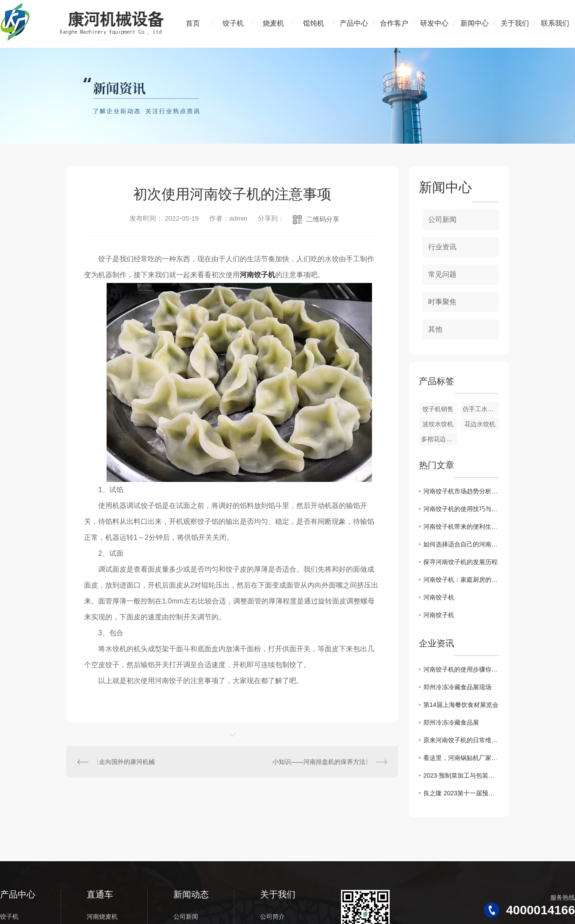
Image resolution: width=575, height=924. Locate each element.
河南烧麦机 (102, 916)
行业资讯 (442, 247)
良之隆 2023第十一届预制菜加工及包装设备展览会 (461, 793)
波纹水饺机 (438, 424)
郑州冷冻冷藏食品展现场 (457, 687)
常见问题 (442, 274)
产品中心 (354, 23)
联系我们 (555, 23)
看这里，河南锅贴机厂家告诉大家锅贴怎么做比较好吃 (461, 758)
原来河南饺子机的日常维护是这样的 (461, 740)
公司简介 (272, 916)
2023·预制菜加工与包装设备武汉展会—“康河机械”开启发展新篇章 (461, 775)
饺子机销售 (438, 409)
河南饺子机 (257, 275)
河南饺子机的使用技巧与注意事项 (461, 509)
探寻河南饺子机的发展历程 (460, 562)
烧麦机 (273, 23)
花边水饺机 (480, 424)
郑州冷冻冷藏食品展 (451, 722)
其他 (435, 329)
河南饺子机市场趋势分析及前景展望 (461, 491)
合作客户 (394, 23)
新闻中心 (475, 23)
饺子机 (233, 23)
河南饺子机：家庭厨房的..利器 (461, 580)
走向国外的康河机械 (127, 762)
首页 (193, 23)
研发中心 (434, 23)
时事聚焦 (442, 302)
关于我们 (515, 23)
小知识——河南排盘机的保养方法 (319, 762)
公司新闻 (442, 220)
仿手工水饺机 (481, 409)
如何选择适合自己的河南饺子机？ (461, 544)
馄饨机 (314, 23)
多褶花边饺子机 (439, 439)
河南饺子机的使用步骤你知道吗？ (461, 669)
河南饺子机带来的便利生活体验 (461, 527)
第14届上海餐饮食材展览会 (461, 705)
